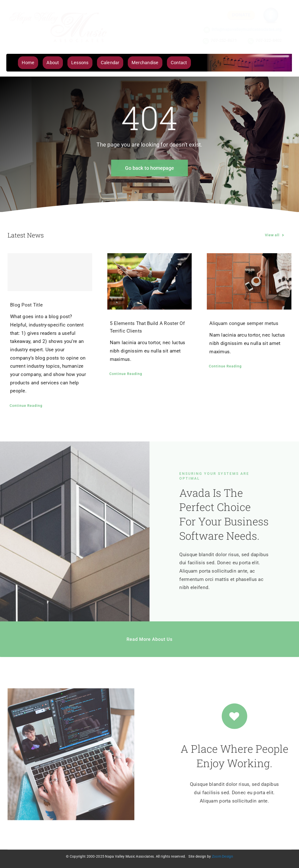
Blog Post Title (26, 305)
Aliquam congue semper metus (244, 323)
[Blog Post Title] (50, 272)
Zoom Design (222, 856)
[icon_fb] (271, 8)
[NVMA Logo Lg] (58, 12)
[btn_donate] (241, 13)
